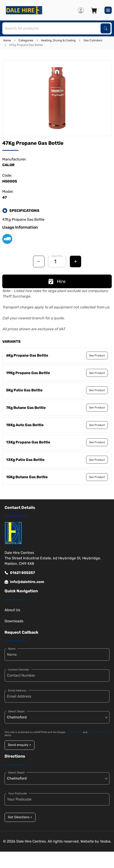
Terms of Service (98, 732)
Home (7, 40)
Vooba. (106, 841)
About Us (12, 610)
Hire (57, 281)
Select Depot (16, 711)
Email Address (17, 690)
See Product (97, 355)
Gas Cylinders (93, 40)
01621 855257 (20, 573)
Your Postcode (18, 793)
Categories (26, 40)
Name (12, 649)
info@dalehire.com (24, 582)
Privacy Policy (74, 732)
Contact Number (19, 670)
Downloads (14, 621)
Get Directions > (20, 817)
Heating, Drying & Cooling (58, 40)
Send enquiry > (19, 745)
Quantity (57, 256)
